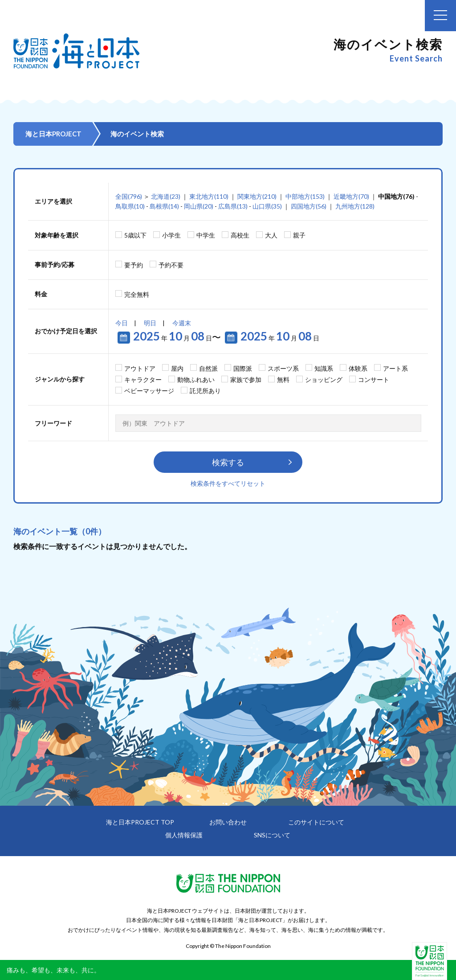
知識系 (324, 368)
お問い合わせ (228, 822)
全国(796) (129, 196)
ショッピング (324, 379)
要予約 (134, 265)
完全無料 (137, 294)
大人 (271, 235)
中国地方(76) (396, 196)
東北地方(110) (209, 196)
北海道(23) (166, 196)
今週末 (182, 323)
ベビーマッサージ (149, 391)
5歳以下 (135, 235)
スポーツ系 (283, 368)
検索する (228, 462)
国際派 (243, 368)
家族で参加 (246, 379)
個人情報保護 (184, 835)
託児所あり (205, 391)
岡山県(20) (199, 206)
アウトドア (140, 368)
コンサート (374, 379)
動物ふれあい (196, 379)
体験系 (358, 368)
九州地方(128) (355, 206)
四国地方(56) (309, 206)
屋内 (177, 368)
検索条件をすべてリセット (228, 483)
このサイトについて (316, 822)
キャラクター (143, 379)
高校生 (240, 235)
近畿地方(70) (351, 196)
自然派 (208, 368)
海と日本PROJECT (53, 134)
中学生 (206, 235)
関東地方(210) (257, 196)
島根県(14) (164, 206)
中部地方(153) (305, 196)
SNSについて (272, 835)
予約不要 (171, 265)
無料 (283, 379)
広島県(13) (233, 206)
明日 (150, 323)
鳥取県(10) (130, 206)
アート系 (395, 368)
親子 (299, 235)
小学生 (171, 235)
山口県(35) (267, 206)
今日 (122, 323)
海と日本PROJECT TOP (140, 822)
